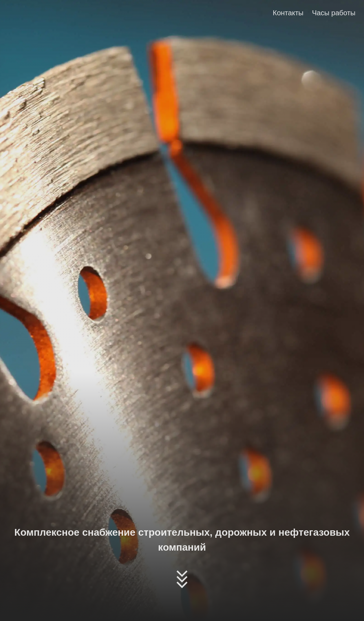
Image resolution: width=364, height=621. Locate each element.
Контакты (288, 13)
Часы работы (334, 13)
